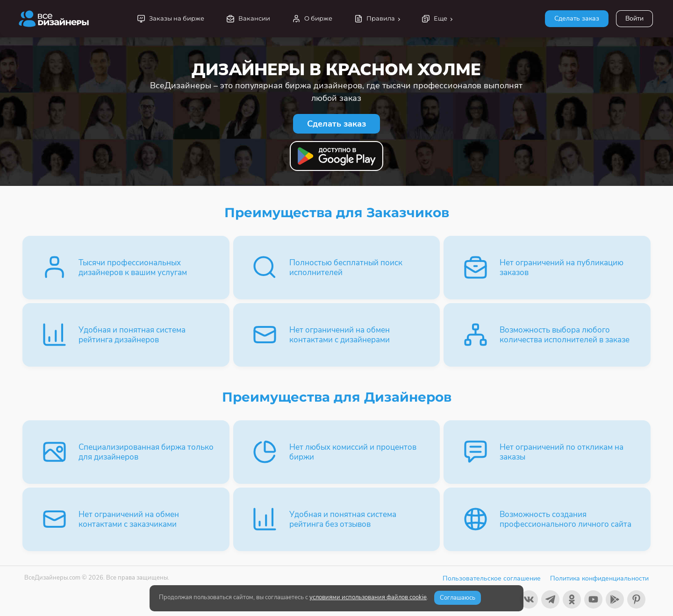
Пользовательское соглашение (492, 578)
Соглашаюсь (458, 598)
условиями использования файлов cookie (368, 597)
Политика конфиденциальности (599, 578)
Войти (634, 18)
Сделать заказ (577, 18)
